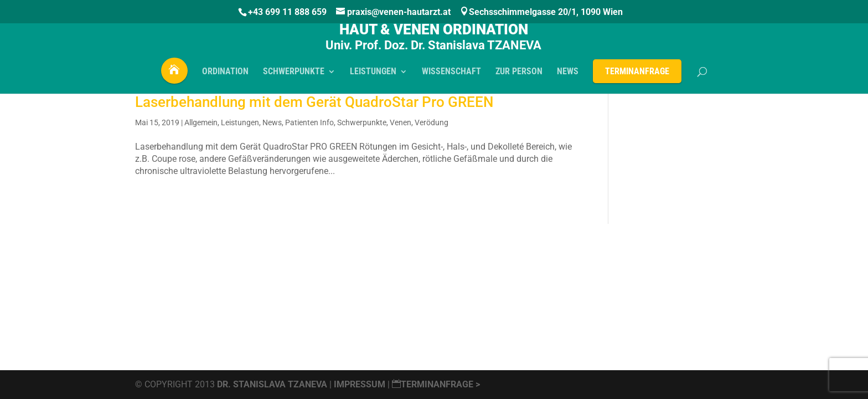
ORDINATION (225, 75)
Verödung (432, 122)
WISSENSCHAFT (451, 75)
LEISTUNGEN (373, 75)
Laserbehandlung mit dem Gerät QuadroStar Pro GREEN (314, 102)
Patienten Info (309, 122)
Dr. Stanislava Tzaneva (272, 384)
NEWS (568, 75)
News (272, 122)
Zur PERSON (519, 75)
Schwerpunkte (362, 122)
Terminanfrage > (436, 384)
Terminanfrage (637, 75)
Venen (401, 122)
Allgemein (201, 122)
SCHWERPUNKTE (294, 75)
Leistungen (240, 122)
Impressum (361, 384)
